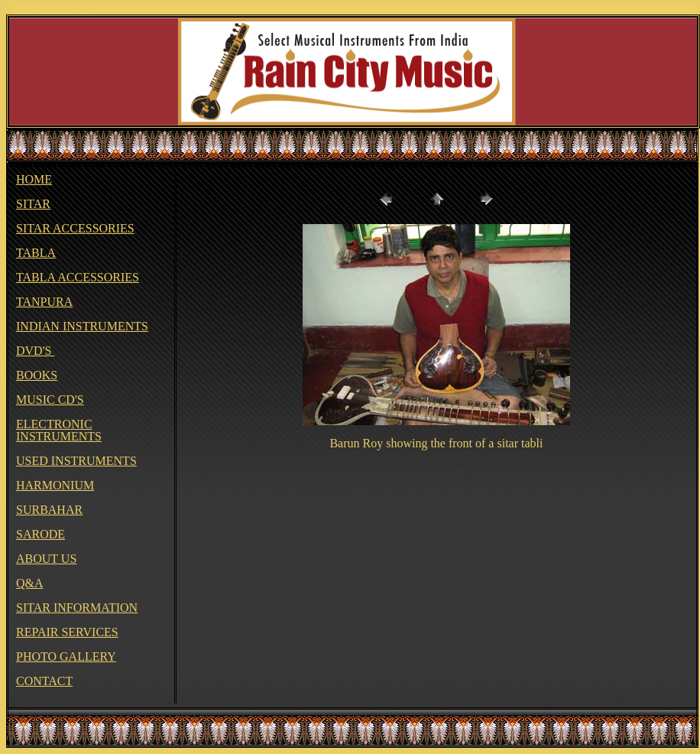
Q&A (30, 583)
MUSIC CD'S (50, 400)
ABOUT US (46, 559)
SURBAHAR (49, 510)
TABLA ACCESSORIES (78, 277)
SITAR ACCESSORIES (75, 228)
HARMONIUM (55, 485)
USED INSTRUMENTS (76, 461)
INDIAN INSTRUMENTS (82, 326)
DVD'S (35, 351)
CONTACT (44, 681)
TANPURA (44, 302)
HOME (34, 179)
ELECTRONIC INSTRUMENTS (59, 430)
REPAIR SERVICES (67, 632)
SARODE (41, 534)
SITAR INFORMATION (77, 608)
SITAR (33, 204)
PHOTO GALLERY (66, 656)
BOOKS (37, 375)
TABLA (36, 253)
